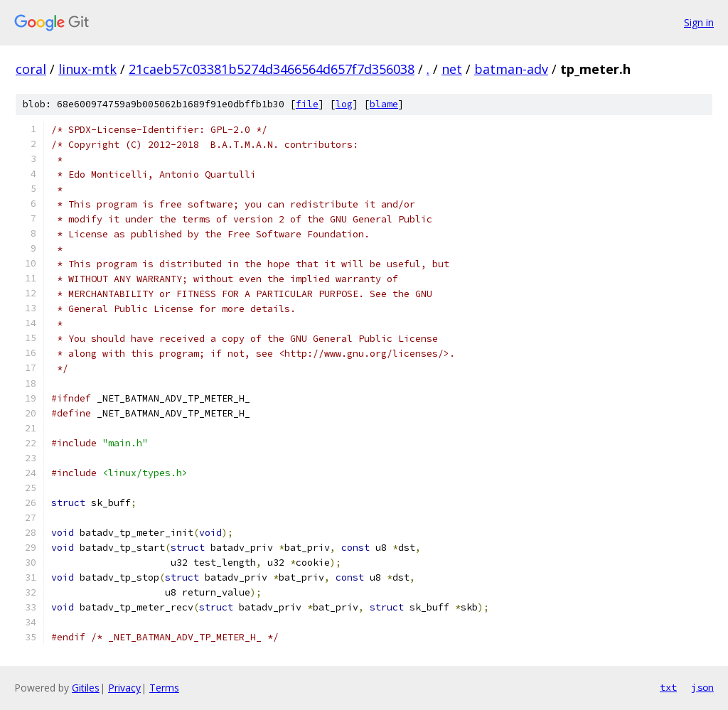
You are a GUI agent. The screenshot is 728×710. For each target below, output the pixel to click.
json (702, 687)
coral (31, 69)
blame (384, 104)
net (452, 69)
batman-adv (511, 69)
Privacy (124, 688)
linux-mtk (87, 69)
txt (668, 687)
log (344, 104)
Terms (164, 688)
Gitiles (86, 688)
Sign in (699, 22)
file (307, 104)
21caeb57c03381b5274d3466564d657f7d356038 (272, 69)
